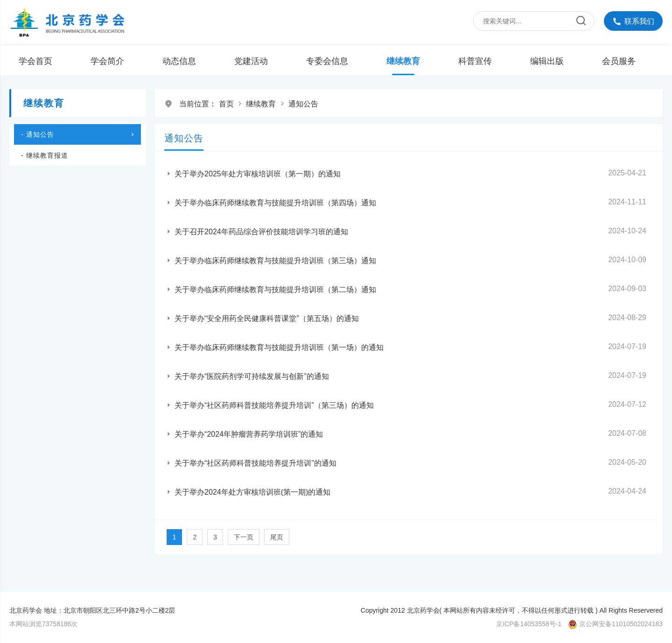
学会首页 (35, 61)
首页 (226, 104)
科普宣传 (475, 61)
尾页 (277, 537)
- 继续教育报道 (45, 155)
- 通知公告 (79, 134)
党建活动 (251, 61)
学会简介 (107, 61)
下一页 (244, 537)
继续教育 (403, 61)
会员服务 (619, 61)
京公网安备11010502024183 (621, 624)
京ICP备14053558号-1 (529, 624)
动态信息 (179, 61)
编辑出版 (547, 61)
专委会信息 (327, 61)
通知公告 (303, 104)
